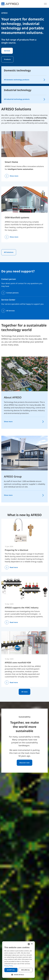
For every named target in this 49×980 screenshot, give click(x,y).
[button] (18, 975)
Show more (14, 176)
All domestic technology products (17, 80)
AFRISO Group (13, 476)
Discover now (24, 763)
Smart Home (11, 162)
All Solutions (9, 252)
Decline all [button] (26, 970)
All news (24, 692)
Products (7, 59)
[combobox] (29, 944)
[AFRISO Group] (24, 453)
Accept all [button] (11, 970)
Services (7, 51)
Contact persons (12, 293)
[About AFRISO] (24, 374)
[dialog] (18, 960)
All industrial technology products (17, 99)
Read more (14, 567)
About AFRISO (13, 397)
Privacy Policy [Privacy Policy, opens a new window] (9, 966)
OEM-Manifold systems (17, 217)
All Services (10, 311)
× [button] (32, 944)
